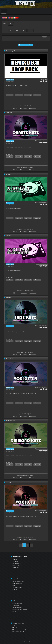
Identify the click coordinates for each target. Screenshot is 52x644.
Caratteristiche (17, 563)
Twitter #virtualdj (18, 632)
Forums (15, 589)
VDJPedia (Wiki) (17, 587)
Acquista (15, 561)
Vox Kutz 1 (9, 482)
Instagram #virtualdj (19, 630)
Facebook (16, 626)
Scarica (15, 559)
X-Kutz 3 (8, 236)
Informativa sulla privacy (20, 610)
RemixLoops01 (11, 51)
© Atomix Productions (26, 642)
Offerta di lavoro (17, 608)
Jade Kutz (9, 297)
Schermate (16, 567)
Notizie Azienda (17, 604)
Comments (24, 108)
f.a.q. (14, 586)
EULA (14, 612)
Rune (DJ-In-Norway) (42, 141)
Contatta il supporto (18, 582)
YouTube (16, 628)
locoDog (45, 79)
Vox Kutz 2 (9, 359)
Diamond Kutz (10, 421)
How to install (33, 108)
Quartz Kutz (10, 112)
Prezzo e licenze (17, 565)
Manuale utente (17, 584)
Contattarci (16, 606)
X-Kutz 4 (8, 174)
